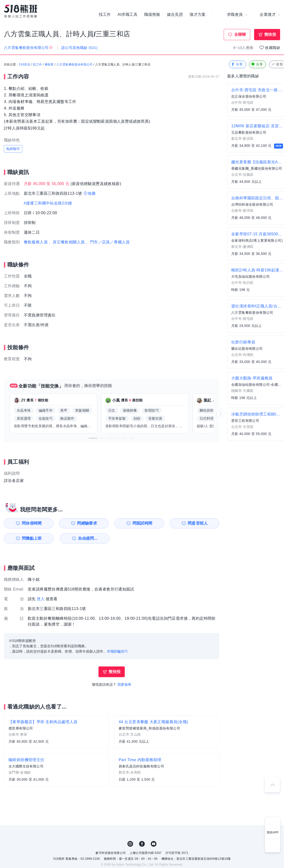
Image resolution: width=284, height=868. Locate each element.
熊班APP (273, 832)
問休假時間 (32, 523)
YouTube (154, 844)
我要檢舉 (124, 684)
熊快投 (270, 34)
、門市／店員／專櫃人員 (108, 242)
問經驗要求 (87, 523)
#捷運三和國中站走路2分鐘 (48, 203)
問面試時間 (142, 523)
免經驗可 (13, 149)
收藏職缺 (273, 48)
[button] (93, 438)
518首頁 (25, 65)
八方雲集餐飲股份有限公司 (75, 65)
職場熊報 (152, 15)
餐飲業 (49, 65)
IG (130, 844)
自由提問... (88, 538)
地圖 (92, 193)
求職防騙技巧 (117, 651)
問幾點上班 (32, 538)
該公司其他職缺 (79, 48)
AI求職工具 (127, 15)
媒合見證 (175, 15)
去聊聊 (240, 34)
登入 (41, 599)
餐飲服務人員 (36, 242)
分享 (237, 64)
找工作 (105, 15)
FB (142, 844)
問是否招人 (198, 523)
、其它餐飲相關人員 (67, 242)
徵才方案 (198, 15)
